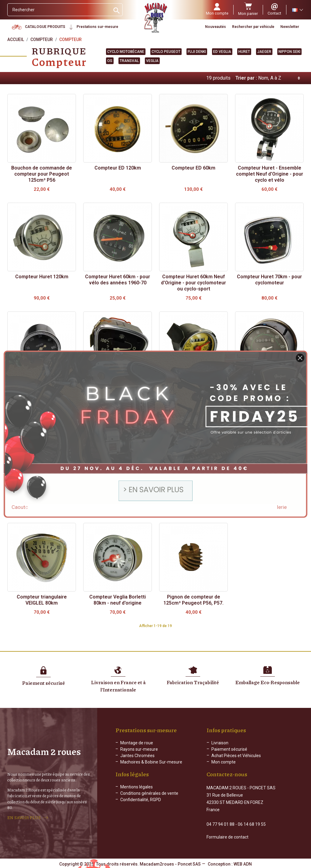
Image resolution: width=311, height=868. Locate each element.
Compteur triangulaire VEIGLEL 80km (42, 600)
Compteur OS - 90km (194, 488)
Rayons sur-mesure (139, 749)
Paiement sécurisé (229, 749)
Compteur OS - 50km (118, 488)
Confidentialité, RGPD (141, 805)
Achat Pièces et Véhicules (236, 756)
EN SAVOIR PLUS (24, 817)
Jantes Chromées (137, 756)
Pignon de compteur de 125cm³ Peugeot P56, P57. (193, 600)
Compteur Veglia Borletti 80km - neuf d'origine (118, 600)
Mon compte (224, 762)
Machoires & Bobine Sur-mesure (151, 762)
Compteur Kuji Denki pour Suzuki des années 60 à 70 (118, 388)
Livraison (220, 743)
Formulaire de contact (227, 836)
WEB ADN (243, 863)
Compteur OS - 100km (42, 488)
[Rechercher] (59, 10)
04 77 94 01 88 (220, 824)
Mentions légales (137, 792)
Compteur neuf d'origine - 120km (193, 388)
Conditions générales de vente (149, 798)
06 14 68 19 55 (252, 824)
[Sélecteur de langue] (297, 10)
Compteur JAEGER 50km (42, 385)
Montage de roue (137, 743)
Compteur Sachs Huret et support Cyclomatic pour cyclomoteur (270, 494)
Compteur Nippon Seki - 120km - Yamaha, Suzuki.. (270, 388)
